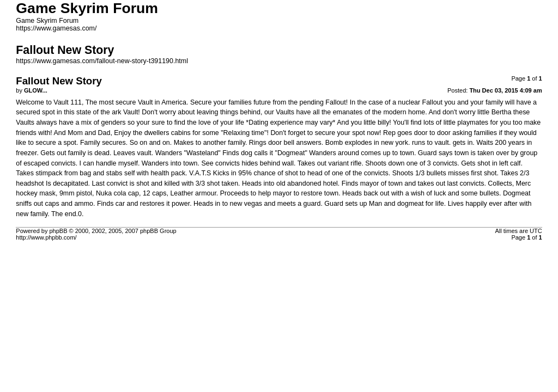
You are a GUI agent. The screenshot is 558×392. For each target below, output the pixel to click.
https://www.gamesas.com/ (56, 28)
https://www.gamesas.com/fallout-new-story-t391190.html (102, 61)
